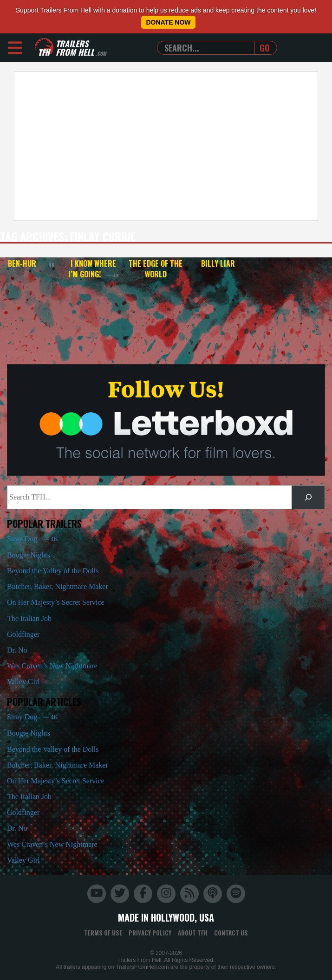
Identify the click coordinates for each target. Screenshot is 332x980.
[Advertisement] (163, 146)
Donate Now (168, 22)
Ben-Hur (31, 263)
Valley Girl (23, 682)
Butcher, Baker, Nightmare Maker (58, 586)
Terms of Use (103, 933)
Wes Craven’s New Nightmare (52, 666)
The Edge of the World (156, 269)
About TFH (193, 933)
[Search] (308, 497)
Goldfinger (23, 634)
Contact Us (231, 933)
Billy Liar (218, 263)
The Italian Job (29, 618)
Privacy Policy (150, 933)
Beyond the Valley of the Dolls (53, 571)
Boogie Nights (29, 555)
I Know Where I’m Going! (94, 269)
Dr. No (17, 650)
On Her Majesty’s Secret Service (56, 602)
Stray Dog (33, 539)
